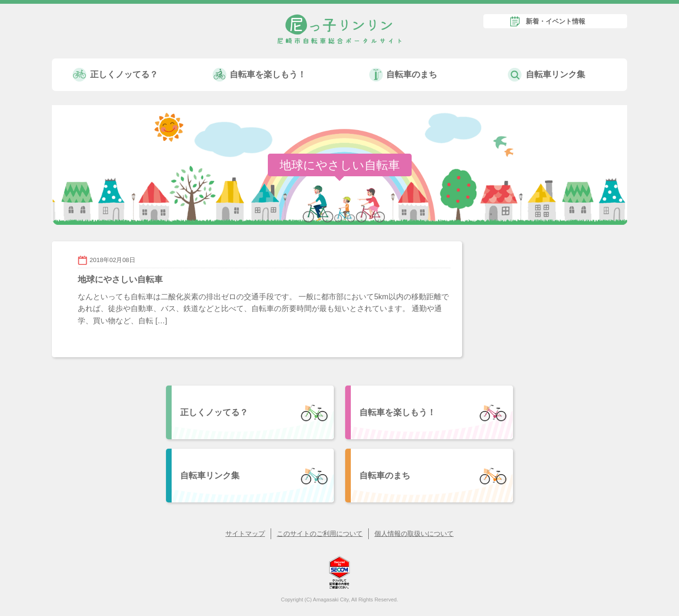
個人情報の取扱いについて (414, 534)
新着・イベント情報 (555, 21)
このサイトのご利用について (320, 534)
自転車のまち (412, 74)
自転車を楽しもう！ (268, 74)
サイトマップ (245, 534)
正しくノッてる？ (124, 74)
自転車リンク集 (555, 74)
